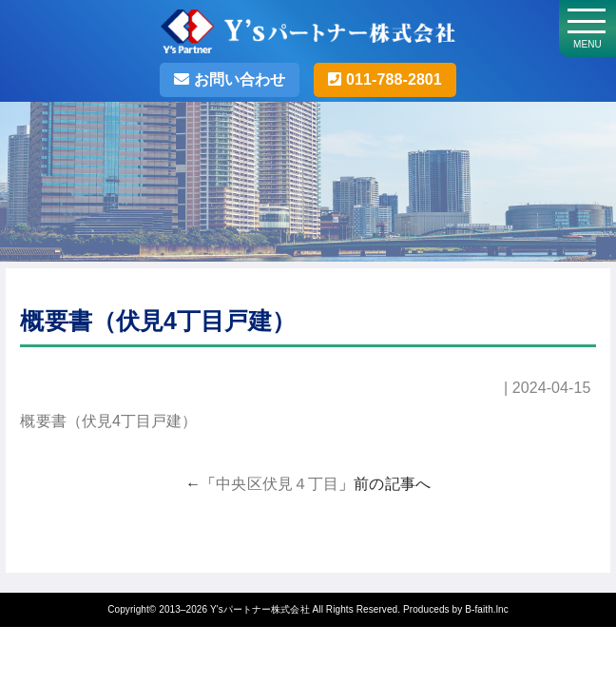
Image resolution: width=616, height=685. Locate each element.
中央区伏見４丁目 (277, 484)
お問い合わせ (237, 79)
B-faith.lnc (487, 609)
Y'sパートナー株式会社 (260, 609)
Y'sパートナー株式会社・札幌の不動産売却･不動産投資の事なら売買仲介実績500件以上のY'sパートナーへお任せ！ (308, 39)
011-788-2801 (391, 79)
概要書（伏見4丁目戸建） (108, 421)
